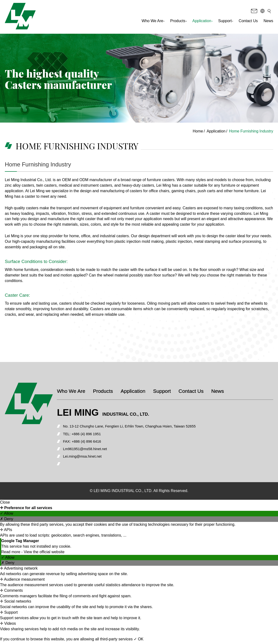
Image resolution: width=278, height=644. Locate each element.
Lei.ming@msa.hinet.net (95, 458)
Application (203, 22)
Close (5, 504)
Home (198, 131)
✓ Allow (7, 515)
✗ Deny (7, 521)
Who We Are (153, 22)
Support (226, 22)
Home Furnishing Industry (251, 131)
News (268, 22)
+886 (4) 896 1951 (99, 434)
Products (178, 22)
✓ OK (139, 641)
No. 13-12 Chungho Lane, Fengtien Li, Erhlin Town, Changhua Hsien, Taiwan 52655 (146, 426)
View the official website (44, 554)
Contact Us (248, 22)
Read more (11, 554)
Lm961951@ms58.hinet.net (98, 450)
